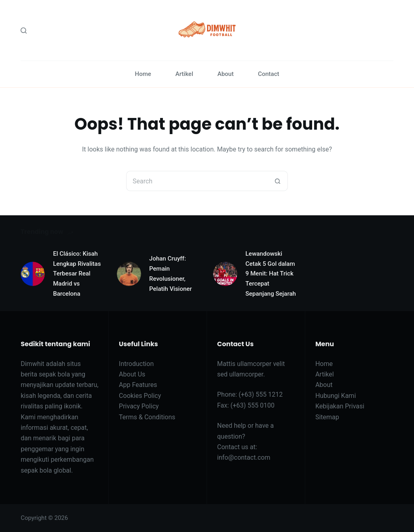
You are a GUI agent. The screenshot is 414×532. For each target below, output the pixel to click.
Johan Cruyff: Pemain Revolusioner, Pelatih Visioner (171, 273)
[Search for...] (197, 181)
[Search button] (278, 181)
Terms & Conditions (147, 417)
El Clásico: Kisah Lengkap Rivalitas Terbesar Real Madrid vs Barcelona (77, 274)
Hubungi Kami (336, 396)
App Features (138, 385)
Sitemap (327, 417)
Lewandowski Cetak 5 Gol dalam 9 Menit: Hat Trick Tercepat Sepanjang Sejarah (271, 274)
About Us (132, 374)
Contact (269, 74)
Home (143, 74)
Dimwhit (32, 364)
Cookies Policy (140, 396)
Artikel (184, 74)
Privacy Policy (139, 406)
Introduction (136, 364)
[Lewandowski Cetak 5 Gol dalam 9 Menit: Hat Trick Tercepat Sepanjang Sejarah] (225, 274)
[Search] (24, 30)
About (226, 74)
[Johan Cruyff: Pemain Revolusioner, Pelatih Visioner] (129, 274)
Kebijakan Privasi (340, 406)
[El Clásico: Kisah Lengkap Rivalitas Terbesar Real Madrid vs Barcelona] (33, 274)
